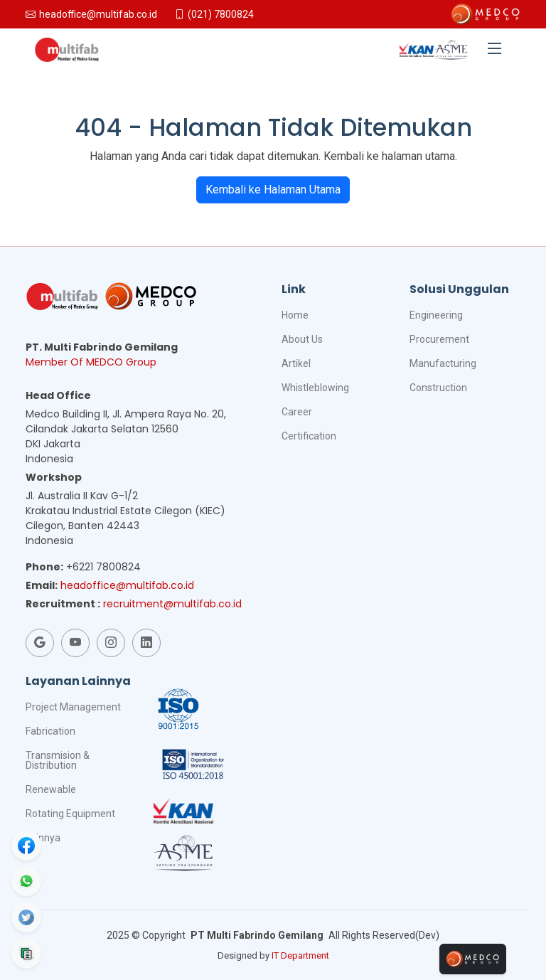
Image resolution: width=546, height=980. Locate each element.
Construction (438, 388)
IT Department (300, 955)
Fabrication (50, 731)
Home (295, 315)
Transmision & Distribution (58, 760)
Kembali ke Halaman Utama (273, 190)
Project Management (73, 707)
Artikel (296, 363)
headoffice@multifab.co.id (127, 585)
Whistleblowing (315, 388)
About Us (302, 339)
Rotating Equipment (70, 814)
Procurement (439, 339)
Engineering (436, 315)
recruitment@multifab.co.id (172, 604)
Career (297, 412)
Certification (309, 436)
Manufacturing (443, 363)
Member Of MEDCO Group (91, 362)
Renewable (51, 789)
